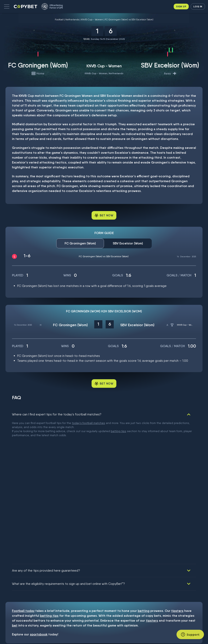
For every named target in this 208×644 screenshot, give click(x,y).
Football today (23, 468)
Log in (198, 6)
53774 (113, 532)
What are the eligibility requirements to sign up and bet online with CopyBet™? (68, 441)
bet (15, 482)
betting (144, 468)
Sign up (181, 6)
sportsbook (39, 491)
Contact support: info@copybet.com (17, 599)
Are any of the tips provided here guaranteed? (46, 428)
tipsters (177, 468)
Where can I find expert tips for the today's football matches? (57, 414)
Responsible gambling (12, 579)
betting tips (49, 473)
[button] (7, 7)
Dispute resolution (17, 586)
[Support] (190, 634)
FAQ (6, 592)
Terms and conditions (11, 571)
